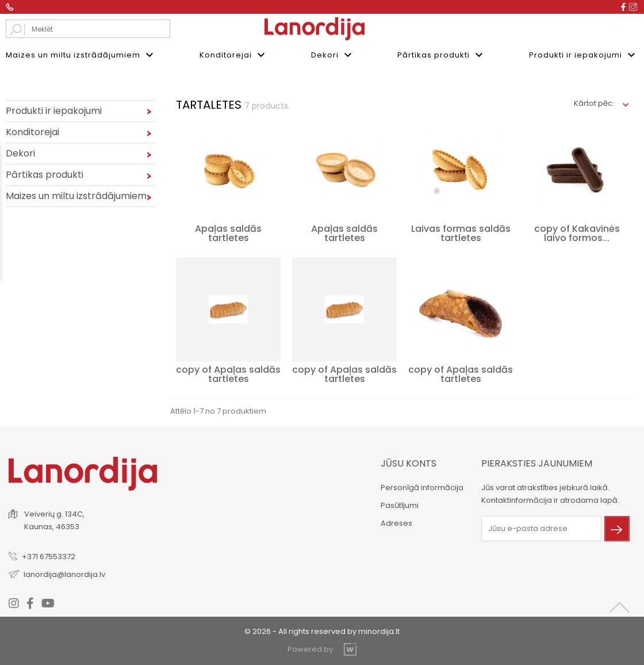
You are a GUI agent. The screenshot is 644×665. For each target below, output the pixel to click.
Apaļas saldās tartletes (228, 233)
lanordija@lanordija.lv (64, 574)
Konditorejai (234, 55)
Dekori (333, 55)
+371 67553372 (49, 556)
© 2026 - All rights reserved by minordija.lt (322, 631)
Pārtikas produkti (442, 55)
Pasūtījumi (400, 505)
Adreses (396, 523)
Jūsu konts (409, 463)
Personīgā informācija (422, 488)
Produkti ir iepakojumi (584, 55)
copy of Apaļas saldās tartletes (228, 374)
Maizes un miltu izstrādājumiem (81, 55)
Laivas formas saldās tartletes (461, 233)
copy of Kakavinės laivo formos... (577, 233)
